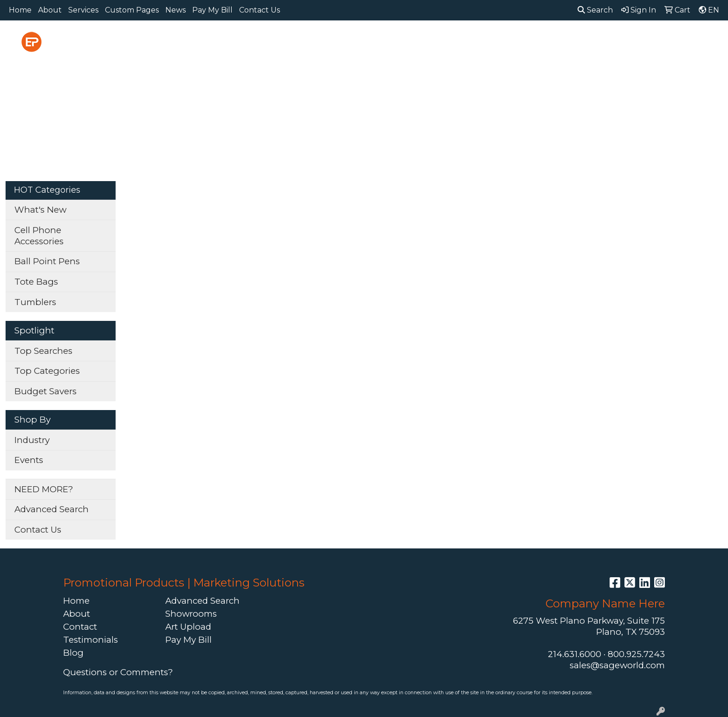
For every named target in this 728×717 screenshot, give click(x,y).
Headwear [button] (461, 41)
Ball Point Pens (47, 261)
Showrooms (191, 614)
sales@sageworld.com (617, 665)
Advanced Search (52, 509)
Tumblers (35, 302)
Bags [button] (321, 41)
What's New (40, 210)
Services (83, 10)
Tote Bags (36, 282)
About (50, 10)
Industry (32, 440)
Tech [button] (593, 41)
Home (20, 10)
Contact (80, 627)
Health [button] (513, 41)
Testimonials (91, 640)
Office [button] (555, 41)
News (175, 10)
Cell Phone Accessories (39, 236)
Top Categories (47, 371)
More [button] (678, 41)
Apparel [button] (231, 41)
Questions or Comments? (118, 672)
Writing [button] (635, 41)
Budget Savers (45, 391)
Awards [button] (279, 41)
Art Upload (188, 627)
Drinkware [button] (369, 41)
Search (595, 10)
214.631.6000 (575, 654)
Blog (73, 653)
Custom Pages (132, 10)
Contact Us (260, 10)
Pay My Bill (212, 10)
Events (29, 460)
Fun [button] (415, 41)
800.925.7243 (636, 654)
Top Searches (43, 351)
